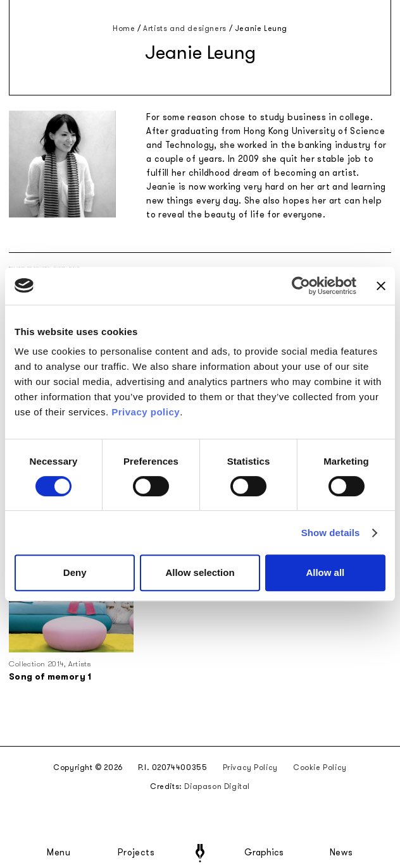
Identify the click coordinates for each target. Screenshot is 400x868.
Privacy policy (146, 412)
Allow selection (200, 572)
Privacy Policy (250, 767)
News (341, 853)
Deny (75, 572)
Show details (331, 533)
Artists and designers (185, 28)
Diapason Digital (217, 786)
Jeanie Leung (261, 28)
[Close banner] (381, 286)
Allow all (325, 572)
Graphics (264, 853)
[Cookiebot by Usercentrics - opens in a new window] (301, 286)
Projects (136, 853)
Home (124, 28)
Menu (59, 853)
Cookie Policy (320, 767)
